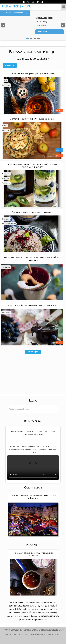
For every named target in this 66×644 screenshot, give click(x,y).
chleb (31, 603)
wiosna (30, 619)
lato (11, 612)
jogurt (12, 609)
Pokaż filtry (10, 65)
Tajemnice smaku (16, 6)
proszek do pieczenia (32, 616)
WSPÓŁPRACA (38, 635)
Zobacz (42, 32)
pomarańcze (43, 613)
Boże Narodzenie (16, 602)
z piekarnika (39, 620)
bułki (26, 602)
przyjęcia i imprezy (50, 616)
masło (24, 613)
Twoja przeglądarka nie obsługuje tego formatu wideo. (33, 467)
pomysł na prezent (15, 616)
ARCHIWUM (53, 635)
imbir (43, 606)
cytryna (44, 602)
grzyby (38, 606)
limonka (17, 613)
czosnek (13, 606)
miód (30, 612)
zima (46, 620)
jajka (47, 606)
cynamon (37, 603)
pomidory (54, 613)
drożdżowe (24, 606)
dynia (32, 606)
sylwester (22, 620)
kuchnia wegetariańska (44, 609)
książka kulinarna (23, 609)
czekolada (52, 602)
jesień (53, 606)
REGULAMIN (10, 635)
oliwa (35, 613)
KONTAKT (24, 635)
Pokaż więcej (33, 352)
